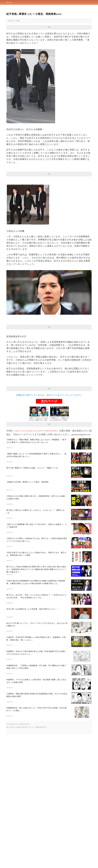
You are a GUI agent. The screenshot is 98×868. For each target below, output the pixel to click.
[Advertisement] (49, 343)
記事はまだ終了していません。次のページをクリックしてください (49, 422)
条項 (26, 754)
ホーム (9, 2)
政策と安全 (21, 754)
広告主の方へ (43, 754)
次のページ (49, 428)
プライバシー (32, 754)
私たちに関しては (12, 754)
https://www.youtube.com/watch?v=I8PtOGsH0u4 (36, 457)
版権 (37, 754)
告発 (18, 21)
